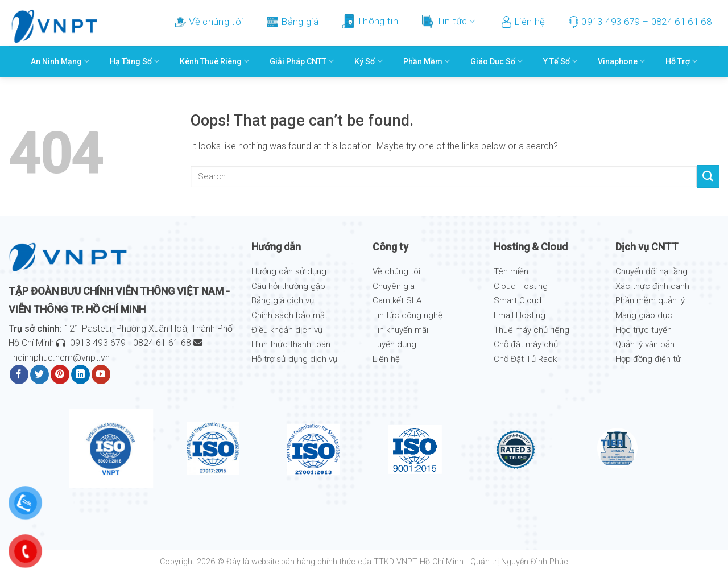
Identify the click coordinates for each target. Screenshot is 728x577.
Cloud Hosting (521, 286)
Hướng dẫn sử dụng (289, 271)
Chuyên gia (394, 286)
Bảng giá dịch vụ (283, 300)
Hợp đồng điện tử (648, 359)
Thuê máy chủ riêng (531, 330)
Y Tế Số (560, 61)
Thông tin (370, 21)
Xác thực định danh (652, 286)
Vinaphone (621, 61)
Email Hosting (520, 315)
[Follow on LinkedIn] (80, 374)
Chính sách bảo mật (289, 315)
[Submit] (708, 176)
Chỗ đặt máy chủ (526, 344)
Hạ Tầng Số (135, 61)
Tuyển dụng (394, 344)
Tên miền (511, 271)
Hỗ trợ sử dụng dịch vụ (294, 359)
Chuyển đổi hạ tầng (652, 271)
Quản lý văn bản (645, 344)
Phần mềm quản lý (650, 300)
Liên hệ (523, 22)
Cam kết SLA (397, 300)
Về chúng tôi (209, 22)
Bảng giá (293, 22)
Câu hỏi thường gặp (288, 286)
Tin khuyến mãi (400, 330)
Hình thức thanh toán (291, 344)
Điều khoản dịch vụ (287, 330)
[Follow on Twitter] (40, 374)
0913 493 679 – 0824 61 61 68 (640, 22)
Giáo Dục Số (497, 61)
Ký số (368, 61)
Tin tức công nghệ (408, 315)
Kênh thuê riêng (214, 61)
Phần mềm (427, 61)
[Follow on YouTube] (101, 374)
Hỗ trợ (681, 61)
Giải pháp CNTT (302, 61)
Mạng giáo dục (644, 315)
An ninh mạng (60, 61)
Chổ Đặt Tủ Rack (525, 359)
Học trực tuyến (644, 330)
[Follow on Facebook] (19, 374)
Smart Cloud (518, 300)
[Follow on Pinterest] (60, 374)
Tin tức (448, 21)
